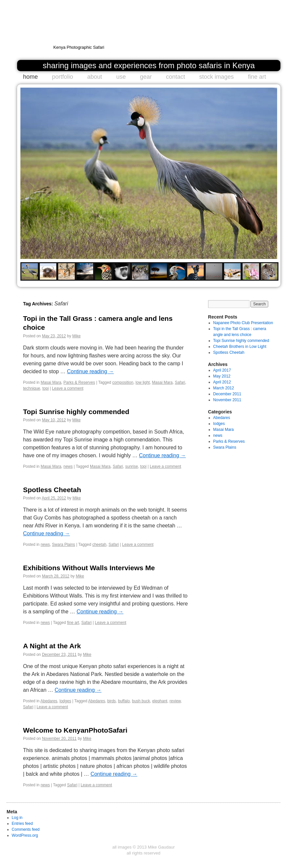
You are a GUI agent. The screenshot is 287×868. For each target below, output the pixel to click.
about (95, 77)
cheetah (99, 545)
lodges (65, 701)
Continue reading (90, 371)
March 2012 (224, 388)
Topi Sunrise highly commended (76, 412)
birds (112, 701)
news (68, 466)
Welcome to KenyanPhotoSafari (75, 730)
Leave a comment (68, 388)
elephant (160, 701)
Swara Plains (64, 545)
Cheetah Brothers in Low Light (240, 347)
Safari (180, 382)
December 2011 (227, 394)
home (30, 77)
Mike (76, 336)
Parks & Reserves (79, 382)
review (175, 701)
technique (32, 388)
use (121, 77)
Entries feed (22, 824)
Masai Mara (51, 382)
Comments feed (26, 829)
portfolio (63, 77)
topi (46, 388)
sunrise (131, 466)
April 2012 (222, 382)
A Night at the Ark (52, 646)
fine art (257, 77)
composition (123, 382)
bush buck (141, 701)
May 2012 (222, 376)
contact (175, 77)
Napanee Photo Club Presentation (243, 323)
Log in (17, 818)
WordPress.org (25, 835)
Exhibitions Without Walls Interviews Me (89, 568)
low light (143, 382)
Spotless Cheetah (52, 490)
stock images (216, 77)
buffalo (124, 701)
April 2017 (222, 370)
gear (146, 77)
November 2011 (227, 400)
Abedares (49, 701)
